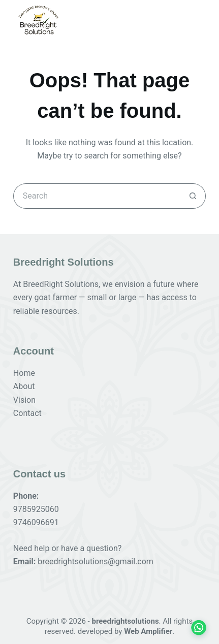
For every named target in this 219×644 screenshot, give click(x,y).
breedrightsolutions (125, 621)
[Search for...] (97, 196)
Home (24, 373)
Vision (24, 400)
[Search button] (193, 196)
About (24, 386)
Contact (27, 413)
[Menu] (199, 20)
